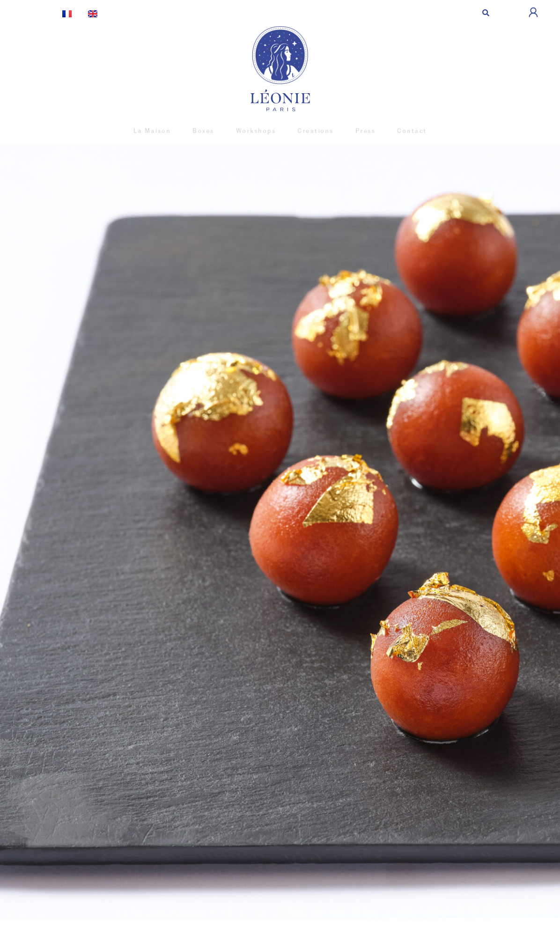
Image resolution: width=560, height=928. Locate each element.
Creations (313, 131)
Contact (405, 131)
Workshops (257, 131)
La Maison (159, 131)
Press (361, 131)
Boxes (208, 131)
